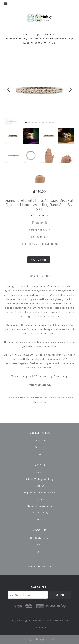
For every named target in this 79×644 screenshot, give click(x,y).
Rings (36, 34)
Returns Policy (39, 513)
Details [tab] (34, 276)
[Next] (70, 90)
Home (24, 34)
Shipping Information (40, 506)
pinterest (39, 447)
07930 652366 (39, 627)
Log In (39, 545)
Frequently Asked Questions (39, 493)
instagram (40, 440)
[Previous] (9, 90)
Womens (49, 34)
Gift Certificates (40, 538)
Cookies (39, 486)
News (40, 519)
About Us (40, 472)
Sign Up (39, 551)
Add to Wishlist (40, 215)
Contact (40, 499)
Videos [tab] (46, 276)
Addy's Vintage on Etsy (40, 479)
